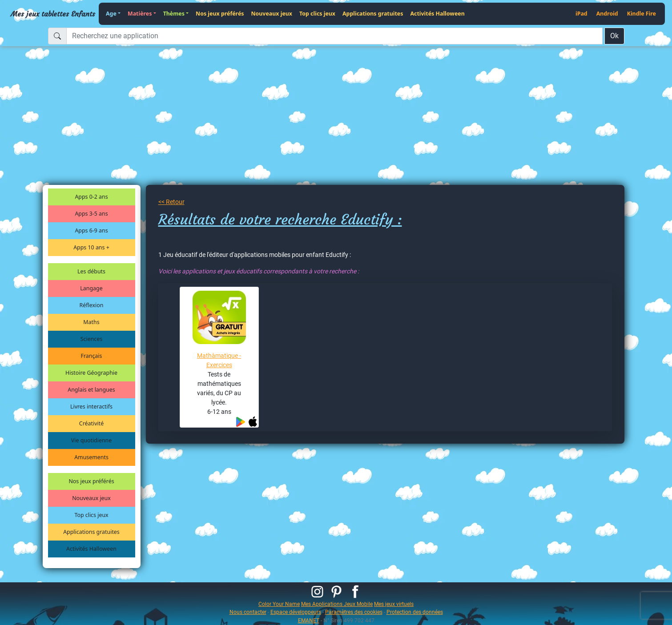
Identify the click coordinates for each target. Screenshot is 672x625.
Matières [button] (140, 14)
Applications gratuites (373, 14)
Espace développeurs (296, 612)
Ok (614, 36)
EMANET (309, 620)
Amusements (91, 457)
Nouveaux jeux (272, 14)
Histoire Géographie (91, 373)
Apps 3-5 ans (91, 214)
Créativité (91, 423)
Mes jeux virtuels (394, 604)
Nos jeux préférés (220, 14)
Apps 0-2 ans (91, 197)
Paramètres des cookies (354, 612)
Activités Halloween (437, 14)
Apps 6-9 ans (91, 230)
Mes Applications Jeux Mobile (337, 604)
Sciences (91, 339)
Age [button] (111, 14)
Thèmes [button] (174, 14)
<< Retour (171, 202)
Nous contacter (248, 612)
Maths (91, 322)
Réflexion (92, 305)
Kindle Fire (642, 14)
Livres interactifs (91, 407)
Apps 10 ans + (91, 247)
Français (92, 356)
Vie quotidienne (91, 440)
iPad (581, 14)
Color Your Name (279, 604)
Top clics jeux (317, 14)
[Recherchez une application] (334, 36)
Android (607, 14)
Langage (91, 288)
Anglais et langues (91, 390)
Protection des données (415, 612)
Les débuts (91, 271)
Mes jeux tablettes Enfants (53, 14)
